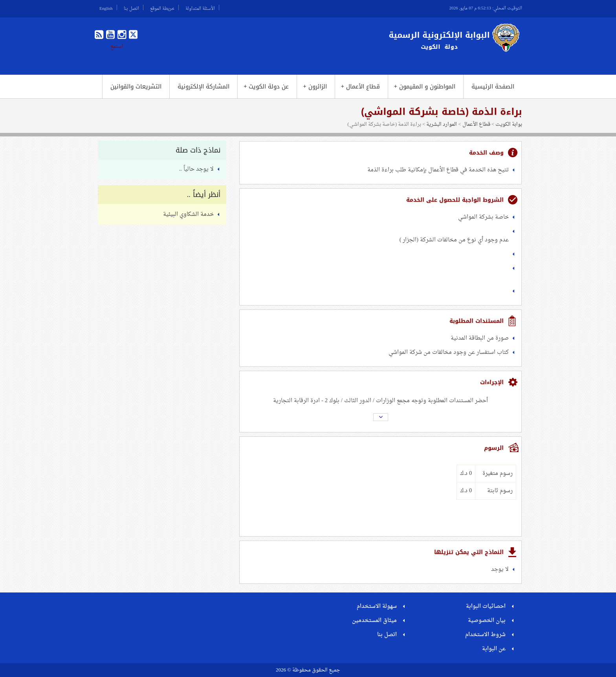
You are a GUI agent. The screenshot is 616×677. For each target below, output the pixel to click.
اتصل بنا (131, 7)
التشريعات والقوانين (136, 86)
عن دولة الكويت (266, 86)
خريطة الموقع (162, 7)
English (106, 7)
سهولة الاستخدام (377, 606)
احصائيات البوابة (486, 606)
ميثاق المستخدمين (374, 621)
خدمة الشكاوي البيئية (188, 214)
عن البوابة (494, 649)
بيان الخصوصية (487, 621)
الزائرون (315, 86)
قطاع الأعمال (360, 86)
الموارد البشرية (442, 124)
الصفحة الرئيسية (493, 86)
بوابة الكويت (509, 124)
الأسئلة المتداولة (200, 7)
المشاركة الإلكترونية (203, 86)
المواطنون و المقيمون (425, 86)
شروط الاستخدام (485, 635)
